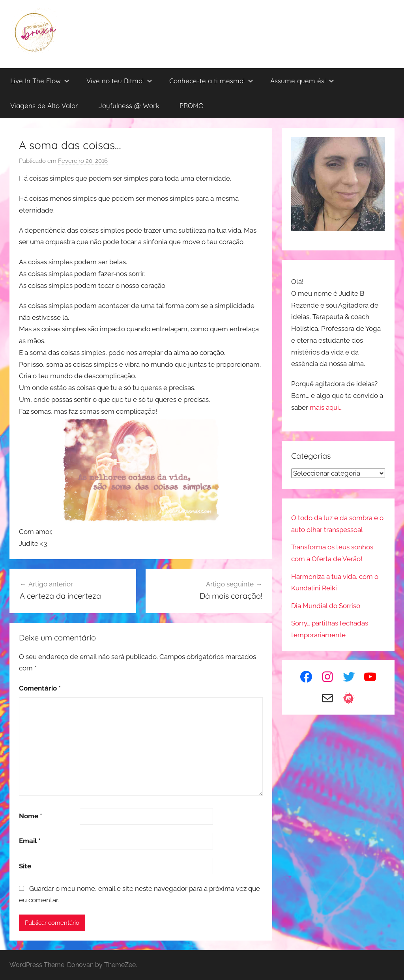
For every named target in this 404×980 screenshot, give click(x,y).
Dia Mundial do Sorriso (326, 606)
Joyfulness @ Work (129, 105)
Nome (31, 816)
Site (25, 866)
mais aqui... (326, 407)
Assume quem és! (302, 81)
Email (30, 841)
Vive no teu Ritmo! (119, 81)
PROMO (192, 105)
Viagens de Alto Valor (44, 105)
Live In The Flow (40, 81)
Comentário (40, 688)
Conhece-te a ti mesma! (211, 81)
